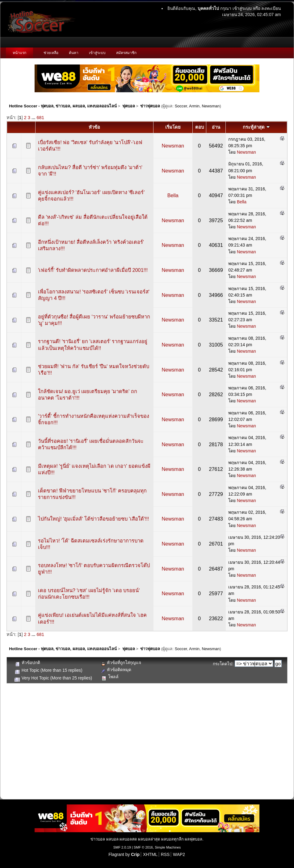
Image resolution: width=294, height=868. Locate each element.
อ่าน (216, 127)
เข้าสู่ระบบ (242, 8)
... (34, 118)
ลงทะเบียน (271, 8)
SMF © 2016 (143, 847)
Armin (194, 106)
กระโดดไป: (223, 664)
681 (40, 118)
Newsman (211, 106)
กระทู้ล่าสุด (256, 127)
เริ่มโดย (173, 127)
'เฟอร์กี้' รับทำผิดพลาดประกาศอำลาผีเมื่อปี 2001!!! (93, 270)
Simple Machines (168, 847)
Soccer (181, 106)
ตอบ (199, 127)
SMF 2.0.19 (122, 847)
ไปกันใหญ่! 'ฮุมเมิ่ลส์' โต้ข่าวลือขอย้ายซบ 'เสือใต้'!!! (93, 519)
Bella (173, 195)
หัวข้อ (94, 127)
